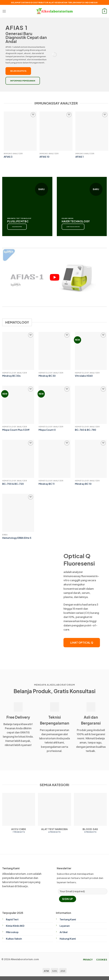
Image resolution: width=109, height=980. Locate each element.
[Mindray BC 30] (54, 351)
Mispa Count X (47, 430)
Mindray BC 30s (11, 376)
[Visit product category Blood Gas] (90, 815)
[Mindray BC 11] (54, 459)
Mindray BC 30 (47, 376)
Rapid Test (12, 919)
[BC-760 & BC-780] (91, 405)
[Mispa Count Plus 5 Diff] (18, 405)
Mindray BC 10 (83, 484)
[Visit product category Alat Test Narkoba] (54, 815)
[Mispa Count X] (54, 405)
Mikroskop (12, 932)
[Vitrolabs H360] (91, 351)
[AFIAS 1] (92, 131)
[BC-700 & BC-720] (18, 459)
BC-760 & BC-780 (85, 430)
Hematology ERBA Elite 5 (17, 538)
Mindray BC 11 (47, 484)
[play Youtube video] (54, 277)
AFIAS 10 (44, 157)
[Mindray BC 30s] (18, 351)
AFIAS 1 (79, 157)
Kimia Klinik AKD (15, 926)
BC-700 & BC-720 (13, 484)
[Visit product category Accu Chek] (19, 815)
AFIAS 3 (8, 157)
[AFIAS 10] (56, 131)
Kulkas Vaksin (14, 939)
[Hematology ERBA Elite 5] (18, 513)
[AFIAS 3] (20, 131)
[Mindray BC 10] (91, 459)
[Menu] (4, 11)
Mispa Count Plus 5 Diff (16, 430)
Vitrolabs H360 (84, 376)
